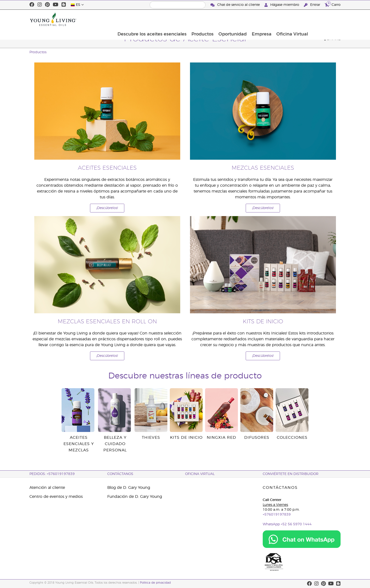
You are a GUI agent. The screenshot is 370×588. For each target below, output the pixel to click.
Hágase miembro (282, 5)
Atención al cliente (47, 488)
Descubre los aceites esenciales (180, 19)
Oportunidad (262, 19)
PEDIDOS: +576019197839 (52, 474)
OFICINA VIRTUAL (200, 474)
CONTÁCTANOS (120, 474)
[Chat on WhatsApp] (302, 539)
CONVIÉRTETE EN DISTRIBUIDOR (291, 474)
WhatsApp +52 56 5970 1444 (287, 524)
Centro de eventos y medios (56, 497)
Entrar (312, 5)
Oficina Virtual (322, 19)
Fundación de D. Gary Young (135, 497)
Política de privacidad (155, 583)
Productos (231, 19)
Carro (333, 4)
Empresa (291, 19)
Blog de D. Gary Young (129, 488)
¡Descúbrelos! (107, 208)
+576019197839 (277, 515)
